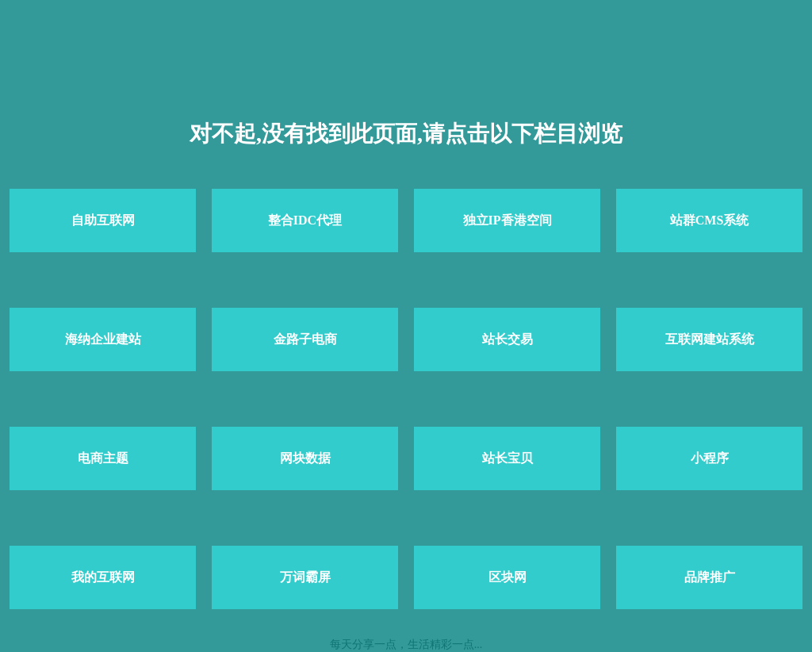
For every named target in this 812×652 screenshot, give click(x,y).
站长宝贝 (507, 458)
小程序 (710, 458)
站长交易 (507, 339)
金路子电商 (305, 339)
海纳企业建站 (103, 339)
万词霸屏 (305, 577)
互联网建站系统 (710, 339)
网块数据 (305, 458)
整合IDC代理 (305, 220)
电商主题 (103, 458)
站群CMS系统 (710, 220)
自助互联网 (103, 220)
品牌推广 (710, 577)
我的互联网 (103, 577)
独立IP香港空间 (507, 220)
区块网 (507, 577)
